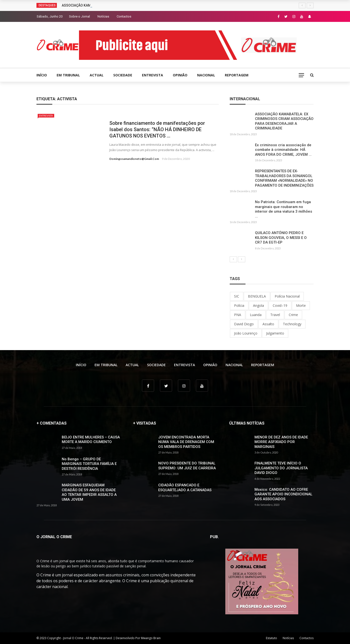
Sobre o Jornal (79, 16)
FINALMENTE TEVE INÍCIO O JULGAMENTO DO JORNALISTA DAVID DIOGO (281, 468)
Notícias (103, 16)
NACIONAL (206, 75)
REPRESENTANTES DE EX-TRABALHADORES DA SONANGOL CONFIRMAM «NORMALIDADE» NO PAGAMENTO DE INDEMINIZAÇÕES (284, 178)
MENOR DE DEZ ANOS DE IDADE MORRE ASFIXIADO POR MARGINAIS (281, 442)
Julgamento (275, 333)
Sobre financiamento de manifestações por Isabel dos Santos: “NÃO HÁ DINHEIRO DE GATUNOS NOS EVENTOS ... (157, 129)
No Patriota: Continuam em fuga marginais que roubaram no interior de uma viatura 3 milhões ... (284, 209)
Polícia (239, 305)
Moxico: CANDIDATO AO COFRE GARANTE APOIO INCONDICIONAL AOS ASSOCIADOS (283, 494)
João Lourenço (246, 333)
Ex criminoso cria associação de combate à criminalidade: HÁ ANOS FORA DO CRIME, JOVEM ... (283, 150)
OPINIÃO (180, 75)
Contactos (124, 16)
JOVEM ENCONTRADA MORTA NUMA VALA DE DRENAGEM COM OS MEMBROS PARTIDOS (186, 442)
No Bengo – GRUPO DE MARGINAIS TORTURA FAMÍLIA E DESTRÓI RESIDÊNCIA (89, 464)
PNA (238, 315)
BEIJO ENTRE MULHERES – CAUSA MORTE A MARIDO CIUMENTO (91, 440)
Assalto (268, 324)
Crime (293, 315)
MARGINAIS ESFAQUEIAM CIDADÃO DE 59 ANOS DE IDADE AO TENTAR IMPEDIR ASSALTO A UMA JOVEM (89, 492)
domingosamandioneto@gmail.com (134, 159)
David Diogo (244, 324)
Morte (301, 305)
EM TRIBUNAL (68, 75)
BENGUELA (257, 296)
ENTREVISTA (153, 75)
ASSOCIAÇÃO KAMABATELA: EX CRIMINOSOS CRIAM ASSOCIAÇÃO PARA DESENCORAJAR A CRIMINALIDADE (284, 121)
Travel (275, 315)
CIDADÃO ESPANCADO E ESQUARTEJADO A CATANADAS (185, 488)
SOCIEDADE (123, 75)
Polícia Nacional (287, 296)
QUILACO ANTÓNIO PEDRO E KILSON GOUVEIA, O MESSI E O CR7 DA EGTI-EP (281, 238)
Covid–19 (280, 305)
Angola (258, 305)
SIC (237, 296)
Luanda (256, 315)
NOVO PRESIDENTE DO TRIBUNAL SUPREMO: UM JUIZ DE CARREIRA (187, 466)
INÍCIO (42, 75)
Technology (292, 324)
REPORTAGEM (237, 75)
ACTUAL (97, 75)
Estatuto (271, 638)
